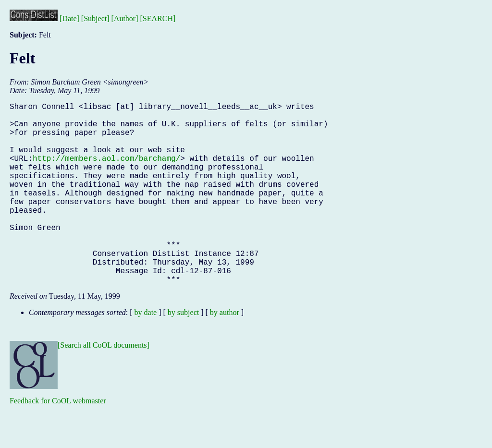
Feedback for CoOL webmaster (58, 441)
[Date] (69, 18)
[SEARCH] (158, 18)
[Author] (125, 18)
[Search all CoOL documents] (104, 385)
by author (225, 353)
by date (146, 353)
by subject (183, 353)
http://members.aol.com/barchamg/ (106, 171)
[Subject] (95, 18)
